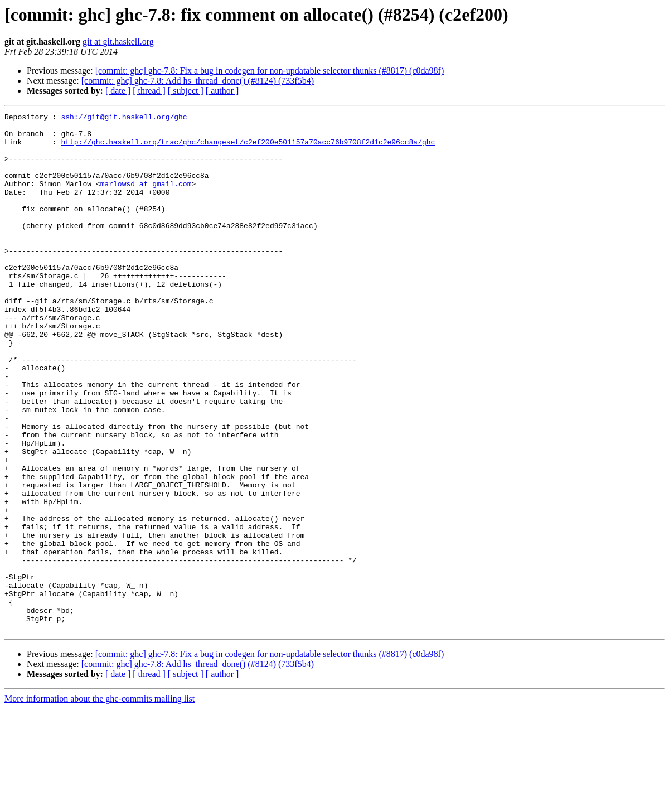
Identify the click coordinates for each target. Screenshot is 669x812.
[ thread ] (149, 91)
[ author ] (222, 91)
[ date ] (118, 91)
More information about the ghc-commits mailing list (100, 802)
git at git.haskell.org (118, 42)
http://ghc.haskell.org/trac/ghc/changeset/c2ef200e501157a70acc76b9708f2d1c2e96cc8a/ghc (248, 148)
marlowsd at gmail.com (146, 199)
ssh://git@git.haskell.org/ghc (124, 118)
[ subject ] (186, 91)
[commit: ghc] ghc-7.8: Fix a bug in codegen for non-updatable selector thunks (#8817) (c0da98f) (270, 71)
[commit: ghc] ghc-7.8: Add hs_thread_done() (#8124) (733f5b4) (198, 81)
